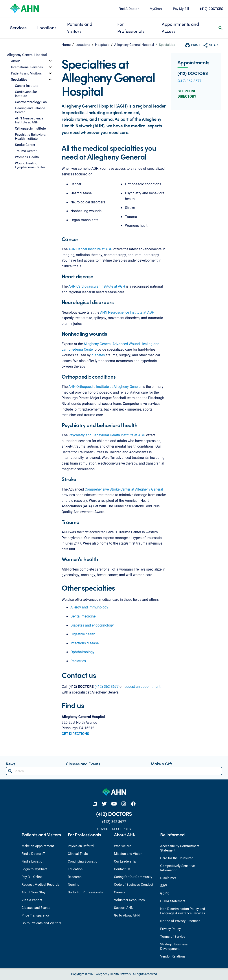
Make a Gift (161, 764)
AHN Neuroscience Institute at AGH (127, 312)
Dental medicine (83, 616)
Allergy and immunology (89, 607)
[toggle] (50, 61)
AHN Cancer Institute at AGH (90, 249)
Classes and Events (83, 764)
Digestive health (83, 634)
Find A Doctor (129, 9)
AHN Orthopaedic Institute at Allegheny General (105, 386)
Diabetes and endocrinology (92, 625)
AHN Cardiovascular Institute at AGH (97, 286)
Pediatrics (78, 661)
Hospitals (102, 45)
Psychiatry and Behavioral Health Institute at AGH (107, 435)
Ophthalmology (82, 652)
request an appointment (142, 686)
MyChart (156, 9)
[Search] (114, 771)
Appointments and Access (180, 27)
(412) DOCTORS (212, 9)
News (11, 764)
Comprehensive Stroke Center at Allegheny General (124, 489)
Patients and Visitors (80, 27)
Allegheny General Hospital (134, 45)
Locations (47, 27)
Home (66, 45)
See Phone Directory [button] (187, 94)
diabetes (98, 355)
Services (18, 27)
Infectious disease (85, 643)
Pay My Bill (181, 9)
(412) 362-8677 (107, 686)
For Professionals (131, 27)
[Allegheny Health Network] (24, 8)
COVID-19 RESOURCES (114, 829)
